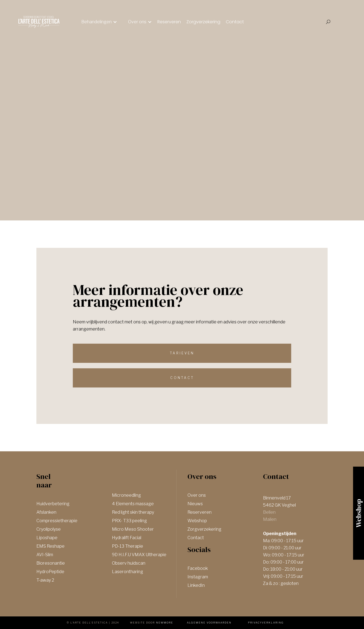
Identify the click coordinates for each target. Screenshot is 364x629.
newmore (165, 623)
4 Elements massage (133, 504)
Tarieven (182, 353)
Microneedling (126, 495)
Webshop (197, 521)
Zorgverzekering (203, 22)
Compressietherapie (57, 521)
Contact (235, 22)
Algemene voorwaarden (209, 623)
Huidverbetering (53, 504)
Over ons (197, 495)
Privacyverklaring (266, 623)
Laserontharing (128, 572)
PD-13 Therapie (128, 546)
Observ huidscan (129, 563)
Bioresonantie (51, 563)
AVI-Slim (45, 555)
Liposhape (47, 538)
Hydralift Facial (127, 538)
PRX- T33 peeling (129, 521)
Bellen (269, 512)
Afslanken (46, 512)
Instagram (198, 577)
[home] (39, 22)
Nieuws (195, 504)
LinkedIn (196, 585)
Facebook (198, 568)
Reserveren (169, 22)
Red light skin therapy (133, 512)
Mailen (270, 519)
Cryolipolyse (49, 529)
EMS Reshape (50, 546)
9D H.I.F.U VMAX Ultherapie (139, 555)
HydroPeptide (50, 572)
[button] (99, 22)
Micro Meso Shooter (133, 529)
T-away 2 (45, 580)
